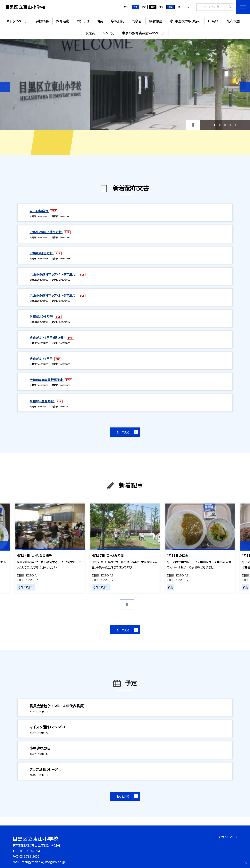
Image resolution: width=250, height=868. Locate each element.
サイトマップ (229, 837)
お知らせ (83, 21)
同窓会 (137, 21)
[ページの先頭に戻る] (245, 863)
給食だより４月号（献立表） (48, 338)
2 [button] (220, 125)
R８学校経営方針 (42, 253)
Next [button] (245, 87)
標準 (171, 7)
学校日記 (118, 21)
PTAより (214, 21)
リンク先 (108, 33)
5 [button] (236, 125)
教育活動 (63, 21)
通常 (135, 7)
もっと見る (123, 432)
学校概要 (42, 21)
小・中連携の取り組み (185, 21)
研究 (100, 21)
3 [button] (225, 125)
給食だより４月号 (41, 359)
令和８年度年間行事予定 (47, 380)
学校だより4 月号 (42, 316)
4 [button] (230, 125)
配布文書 (233, 21)
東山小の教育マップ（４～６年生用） (54, 274)
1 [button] (214, 125)
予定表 (90, 33)
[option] (125, 85)
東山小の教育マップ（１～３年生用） (54, 295)
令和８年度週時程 (42, 401)
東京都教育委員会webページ (143, 33)
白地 (144, 7)
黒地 (153, 7)
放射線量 (156, 21)
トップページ (19, 21)
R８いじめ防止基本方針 (46, 232)
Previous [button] (5, 87)
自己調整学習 (39, 211)
